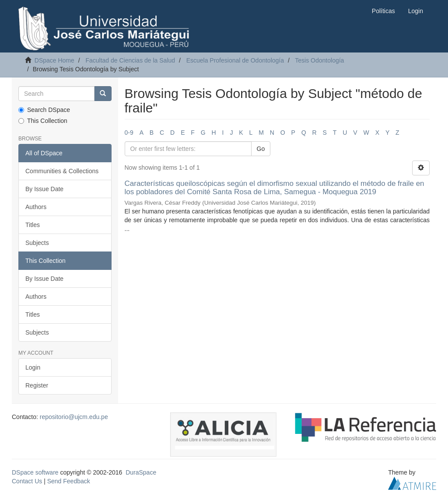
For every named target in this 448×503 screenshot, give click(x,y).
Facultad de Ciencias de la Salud (130, 60)
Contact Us (27, 481)
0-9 (129, 133)
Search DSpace (44, 110)
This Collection (43, 121)
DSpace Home (54, 60)
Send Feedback (69, 481)
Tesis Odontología (319, 60)
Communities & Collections (62, 171)
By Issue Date (44, 189)
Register (37, 385)
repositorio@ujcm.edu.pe (74, 417)
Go (261, 149)
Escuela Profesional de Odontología (235, 60)
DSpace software (35, 472)
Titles (33, 225)
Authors (36, 207)
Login (33, 367)
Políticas (383, 11)
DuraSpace (141, 472)
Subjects (37, 243)
